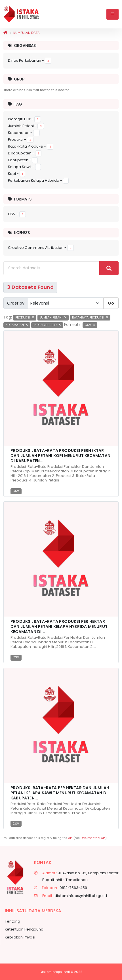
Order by (16, 303)
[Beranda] (5, 33)
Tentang (12, 921)
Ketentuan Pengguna (24, 929)
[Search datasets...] (51, 268)
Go (111, 303)
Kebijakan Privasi (20, 937)
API (70, 838)
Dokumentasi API (93, 838)
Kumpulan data (27, 33)
